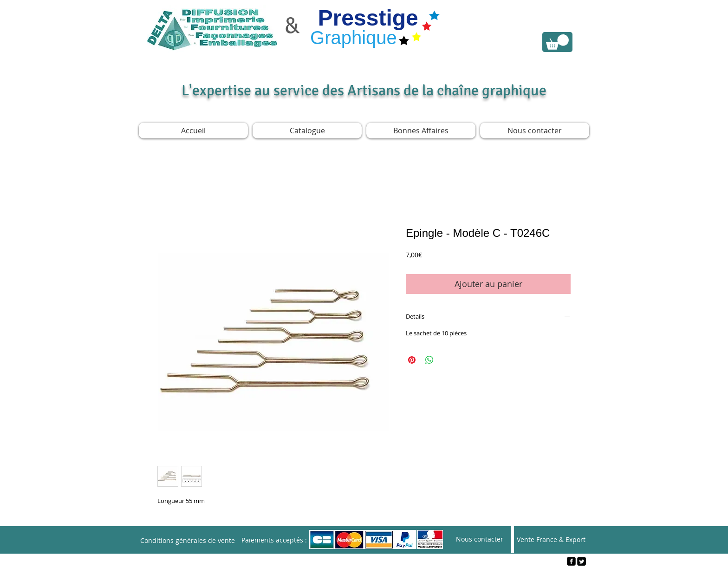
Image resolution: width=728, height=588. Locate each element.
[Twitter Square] (582, 561)
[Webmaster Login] (364, 577)
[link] (557, 42)
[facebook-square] (571, 561)
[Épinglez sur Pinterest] (412, 360)
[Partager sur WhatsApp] (429, 360)
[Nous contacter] (480, 539)
